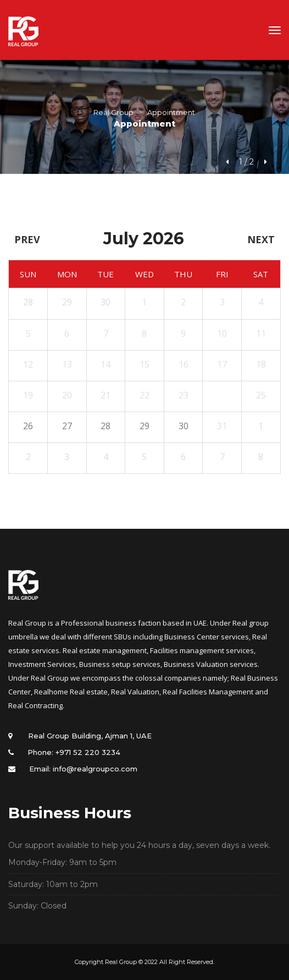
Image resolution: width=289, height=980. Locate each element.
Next (261, 239)
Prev (27, 239)
